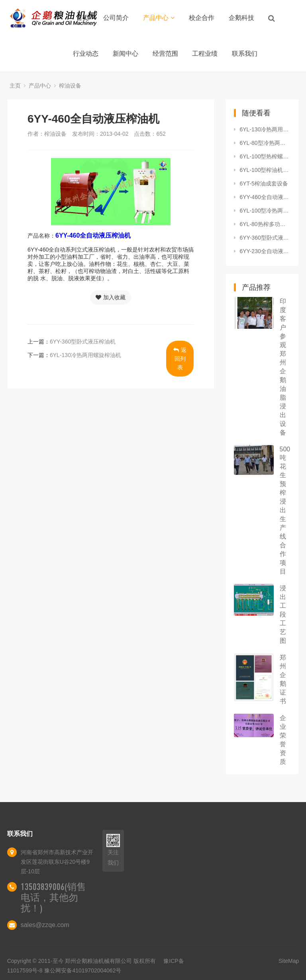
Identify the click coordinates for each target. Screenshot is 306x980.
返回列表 (180, 359)
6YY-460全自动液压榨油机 (265, 197)
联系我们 (245, 54)
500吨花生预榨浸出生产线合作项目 (285, 510)
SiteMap (289, 961)
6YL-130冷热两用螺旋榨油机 (85, 355)
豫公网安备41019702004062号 (83, 970)
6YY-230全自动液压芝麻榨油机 (265, 251)
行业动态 (86, 54)
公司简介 (116, 18)
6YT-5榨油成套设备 (264, 184)
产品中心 (159, 18)
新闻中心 (126, 54)
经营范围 (165, 54)
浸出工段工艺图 (283, 614)
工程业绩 (205, 54)
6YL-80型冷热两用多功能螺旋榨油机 (265, 143)
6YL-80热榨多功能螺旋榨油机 (265, 224)
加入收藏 (111, 297)
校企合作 (202, 18)
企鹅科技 (241, 18)
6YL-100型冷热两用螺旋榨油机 (265, 211)
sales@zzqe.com (45, 925)
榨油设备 (70, 86)
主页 (15, 86)
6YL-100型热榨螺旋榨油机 (265, 156)
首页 (82, 18)
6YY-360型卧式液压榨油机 (83, 342)
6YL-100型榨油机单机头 (265, 170)
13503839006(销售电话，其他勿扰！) (53, 898)
